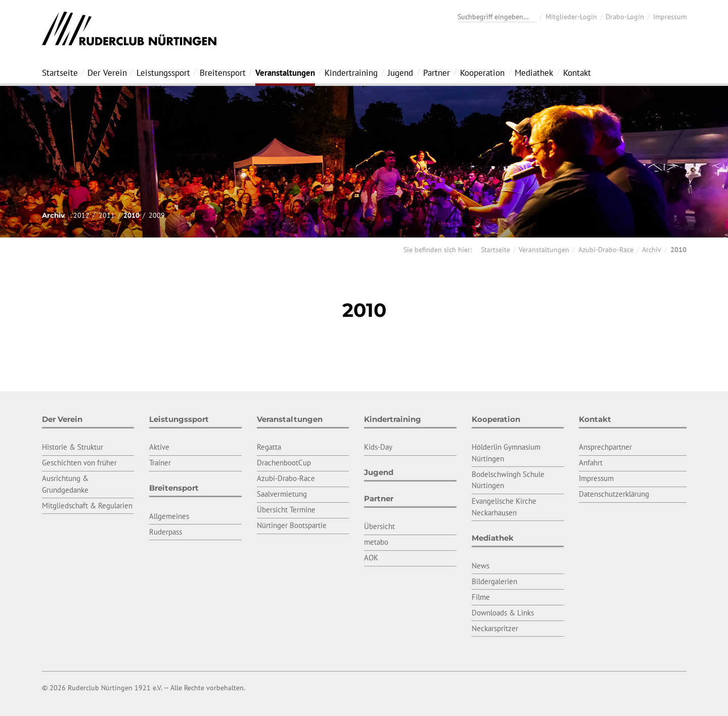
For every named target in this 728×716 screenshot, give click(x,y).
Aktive (159, 447)
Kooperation (482, 73)
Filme (481, 597)
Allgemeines (169, 516)
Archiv (652, 250)
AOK (371, 558)
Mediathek (534, 73)
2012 (81, 215)
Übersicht (379, 526)
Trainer (160, 463)
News (481, 566)
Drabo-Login (625, 17)
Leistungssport (163, 73)
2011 (107, 215)
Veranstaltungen (285, 73)
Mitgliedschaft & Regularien (87, 506)
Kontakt (577, 73)
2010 (131, 215)
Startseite (60, 73)
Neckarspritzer (495, 628)
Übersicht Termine (286, 510)
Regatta (269, 447)
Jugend (400, 73)
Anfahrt (591, 463)
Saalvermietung (282, 494)
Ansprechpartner (605, 447)
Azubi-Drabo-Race (606, 250)
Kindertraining (351, 73)
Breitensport (223, 73)
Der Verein (107, 73)
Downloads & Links (503, 613)
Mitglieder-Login (571, 17)
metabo (376, 542)
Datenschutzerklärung (614, 494)
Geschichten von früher (79, 463)
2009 (157, 215)
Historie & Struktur (73, 447)
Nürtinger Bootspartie (292, 525)
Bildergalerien (494, 581)
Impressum (670, 17)
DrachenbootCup (284, 463)
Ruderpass (166, 532)
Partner (437, 73)
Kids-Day (378, 447)
